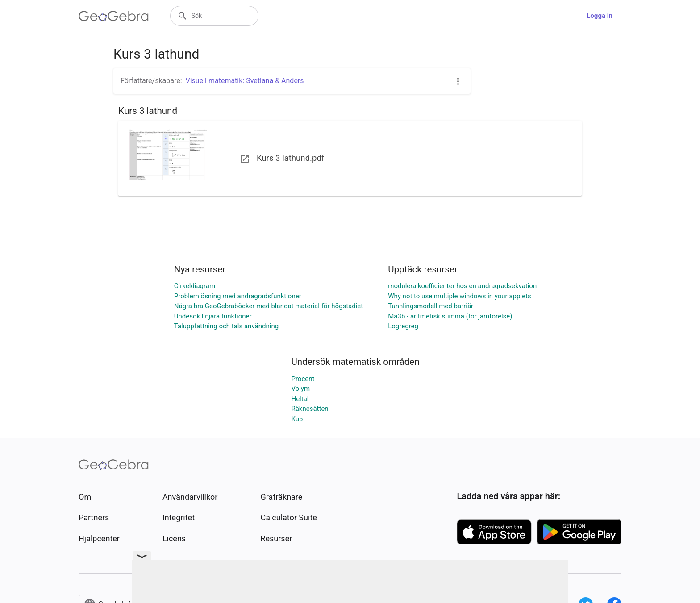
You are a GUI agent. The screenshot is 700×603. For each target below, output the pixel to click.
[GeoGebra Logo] (114, 16)
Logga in (600, 16)
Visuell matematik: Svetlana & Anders (245, 81)
